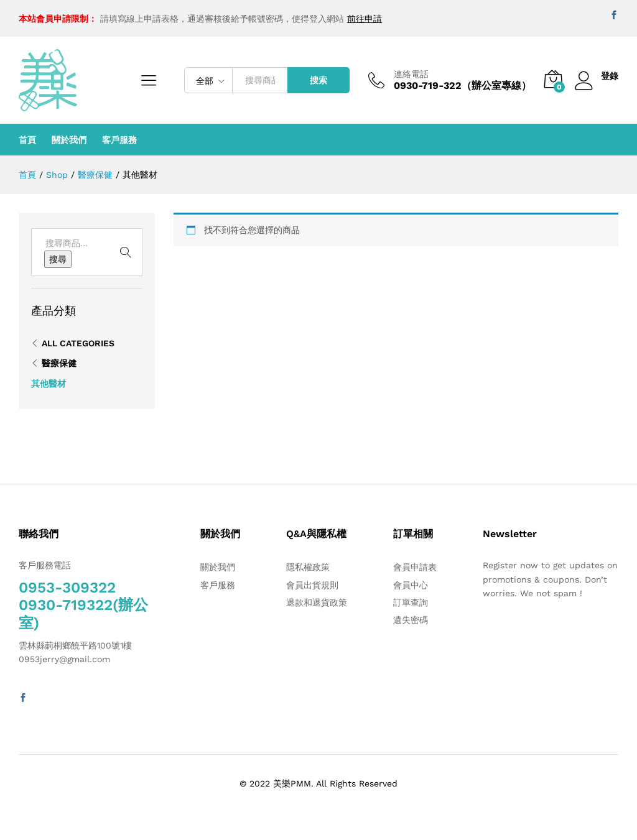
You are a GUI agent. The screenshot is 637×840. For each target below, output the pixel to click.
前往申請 (365, 19)
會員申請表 (415, 567)
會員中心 (411, 585)
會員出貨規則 (312, 585)
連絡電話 (411, 74)
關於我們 (69, 140)
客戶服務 (119, 140)
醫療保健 (59, 363)
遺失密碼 (411, 620)
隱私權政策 (308, 567)
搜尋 (58, 259)
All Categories (78, 343)
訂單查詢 (411, 602)
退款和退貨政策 (317, 602)
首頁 (27, 140)
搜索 (318, 80)
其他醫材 (49, 384)
